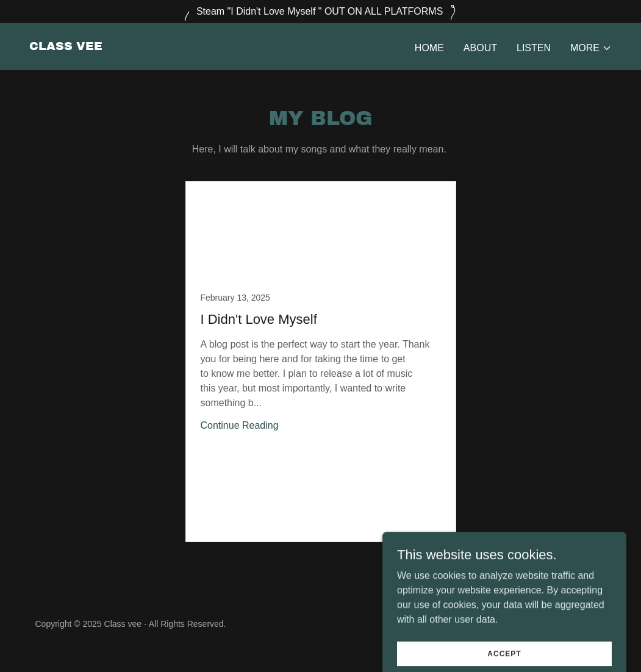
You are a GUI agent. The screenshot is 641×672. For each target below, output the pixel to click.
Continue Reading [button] (240, 425)
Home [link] (429, 48)
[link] (66, 47)
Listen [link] (534, 48)
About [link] (480, 48)
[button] (591, 48)
